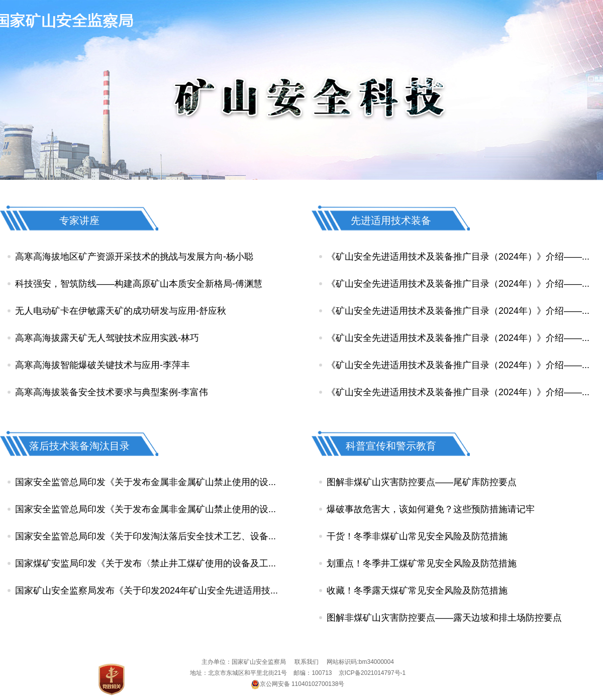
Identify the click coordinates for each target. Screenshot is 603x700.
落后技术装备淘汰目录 (79, 446)
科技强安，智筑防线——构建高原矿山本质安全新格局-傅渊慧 (139, 284)
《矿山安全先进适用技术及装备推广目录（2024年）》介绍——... (458, 257)
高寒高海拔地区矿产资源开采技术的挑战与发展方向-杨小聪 (134, 257)
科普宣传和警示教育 (391, 446)
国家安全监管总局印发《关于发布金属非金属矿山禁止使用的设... (145, 482)
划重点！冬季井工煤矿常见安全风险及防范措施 (422, 563)
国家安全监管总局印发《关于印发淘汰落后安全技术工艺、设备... (145, 536)
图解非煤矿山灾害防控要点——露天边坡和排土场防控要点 (444, 618)
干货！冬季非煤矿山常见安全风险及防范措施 (417, 536)
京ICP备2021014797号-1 (372, 673)
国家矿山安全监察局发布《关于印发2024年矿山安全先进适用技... (146, 591)
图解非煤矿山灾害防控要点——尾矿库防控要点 (422, 482)
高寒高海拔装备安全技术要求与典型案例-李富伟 (112, 392)
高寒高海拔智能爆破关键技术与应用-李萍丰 (103, 365)
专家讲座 (79, 220)
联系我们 (307, 662)
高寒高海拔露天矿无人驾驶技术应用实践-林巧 (107, 338)
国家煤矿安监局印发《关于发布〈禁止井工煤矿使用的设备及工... (145, 563)
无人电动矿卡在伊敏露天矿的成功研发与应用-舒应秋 (121, 311)
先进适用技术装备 (391, 220)
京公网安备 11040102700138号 (298, 684)
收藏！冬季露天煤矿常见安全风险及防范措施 (417, 591)
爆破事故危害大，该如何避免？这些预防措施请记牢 (431, 509)
